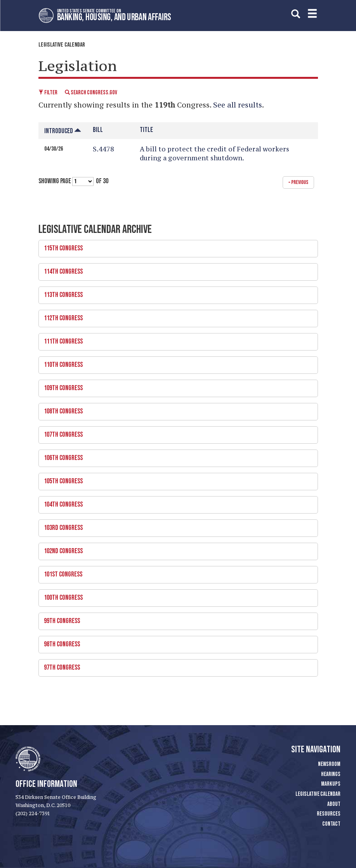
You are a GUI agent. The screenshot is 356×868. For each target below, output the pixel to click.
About (334, 804)
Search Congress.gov (91, 93)
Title (146, 130)
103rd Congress (175, 526)
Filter (48, 93)
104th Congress (175, 502)
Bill (98, 130)
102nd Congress (175, 549)
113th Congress (175, 293)
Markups (331, 784)
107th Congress (175, 432)
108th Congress (175, 409)
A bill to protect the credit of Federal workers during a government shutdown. (214, 154)
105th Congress (175, 479)
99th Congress (175, 619)
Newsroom (329, 764)
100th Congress (175, 595)
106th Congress (175, 456)
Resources (329, 814)
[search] (296, 13)
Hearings (331, 774)
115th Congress (175, 246)
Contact (331, 824)
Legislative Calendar (62, 45)
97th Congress (175, 665)
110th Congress (175, 363)
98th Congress (175, 642)
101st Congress (175, 572)
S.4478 (103, 149)
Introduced (63, 131)
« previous (298, 182)
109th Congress (175, 386)
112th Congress (175, 316)
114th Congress (175, 269)
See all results (238, 105)
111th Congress (175, 339)
